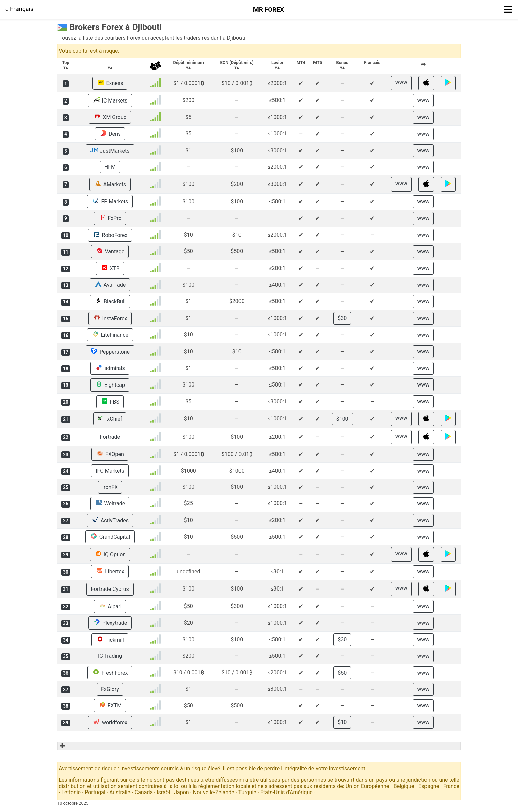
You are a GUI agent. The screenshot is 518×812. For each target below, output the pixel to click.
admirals (110, 368)
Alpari (110, 606)
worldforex (110, 722)
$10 (342, 722)
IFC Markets (110, 471)
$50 (342, 673)
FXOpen (110, 454)
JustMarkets (110, 151)
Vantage (110, 251)
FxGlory (110, 689)
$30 (342, 318)
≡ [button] (508, 9)
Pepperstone (110, 352)
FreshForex (110, 673)
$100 (342, 419)
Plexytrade (110, 623)
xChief (110, 419)
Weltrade (110, 503)
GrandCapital (110, 537)
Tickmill (110, 640)
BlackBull (110, 301)
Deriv (110, 134)
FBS (110, 402)
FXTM (110, 705)
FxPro (110, 218)
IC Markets (110, 100)
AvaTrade (110, 285)
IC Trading (110, 656)
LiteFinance (110, 335)
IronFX (110, 487)
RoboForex (110, 235)
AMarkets (110, 184)
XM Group (110, 117)
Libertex (110, 571)
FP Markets (110, 201)
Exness (110, 83)
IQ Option (110, 554)
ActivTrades (110, 520)
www (401, 82)
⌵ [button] (20, 9)
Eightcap (110, 385)
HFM (110, 167)
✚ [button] (61, 746)
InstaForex (110, 318)
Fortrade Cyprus (110, 589)
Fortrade (110, 437)
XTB (110, 268)
